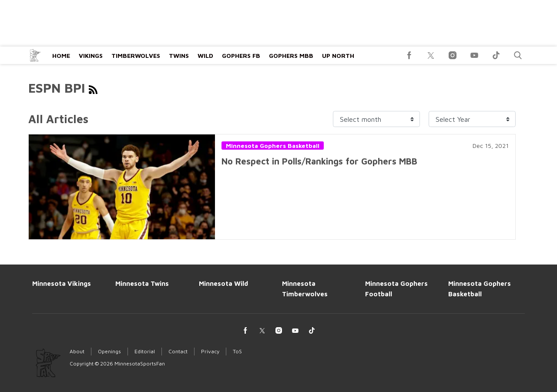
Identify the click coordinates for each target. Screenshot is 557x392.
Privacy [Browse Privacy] (210, 351)
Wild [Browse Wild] (205, 55)
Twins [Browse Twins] (179, 55)
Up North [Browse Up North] (338, 55)
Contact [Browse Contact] (178, 351)
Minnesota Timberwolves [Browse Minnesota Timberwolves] (305, 289)
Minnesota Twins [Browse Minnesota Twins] (142, 283)
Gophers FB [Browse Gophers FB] (241, 55)
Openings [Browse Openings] (109, 351)
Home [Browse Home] (61, 55)
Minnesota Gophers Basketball (273, 146)
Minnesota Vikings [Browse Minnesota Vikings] (62, 283)
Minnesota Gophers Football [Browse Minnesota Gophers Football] (396, 289)
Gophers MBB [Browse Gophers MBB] (291, 55)
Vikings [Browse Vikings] (91, 55)
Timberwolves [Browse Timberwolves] (136, 55)
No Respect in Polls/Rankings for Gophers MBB (319, 161)
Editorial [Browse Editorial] (145, 351)
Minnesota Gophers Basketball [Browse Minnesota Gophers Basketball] (480, 289)
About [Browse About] (77, 351)
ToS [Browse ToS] (237, 351)
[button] (518, 55)
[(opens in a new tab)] (409, 55)
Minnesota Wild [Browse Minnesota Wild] (223, 283)
